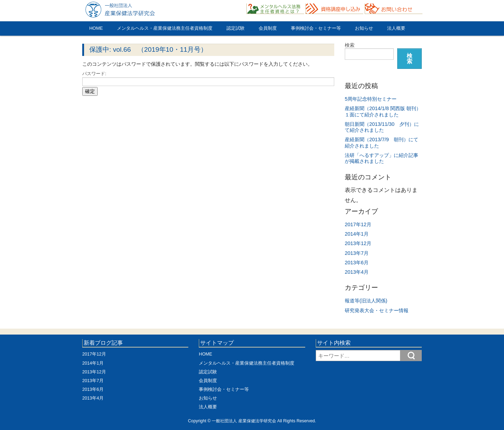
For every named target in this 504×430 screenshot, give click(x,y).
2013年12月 (358, 243)
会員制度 (268, 28)
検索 (350, 45)
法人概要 (396, 28)
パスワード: (208, 79)
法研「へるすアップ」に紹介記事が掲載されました (381, 158)
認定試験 (236, 28)
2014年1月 (357, 234)
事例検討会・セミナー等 (316, 28)
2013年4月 (357, 272)
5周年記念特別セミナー (371, 99)
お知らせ (364, 28)
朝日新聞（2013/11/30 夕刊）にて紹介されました (382, 127)
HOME (96, 28)
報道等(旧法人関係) (366, 301)
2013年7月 (357, 253)
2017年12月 (358, 224)
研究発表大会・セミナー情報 (377, 310)
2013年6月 (357, 263)
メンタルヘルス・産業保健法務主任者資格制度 (165, 28)
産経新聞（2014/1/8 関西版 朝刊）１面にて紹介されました (383, 111)
